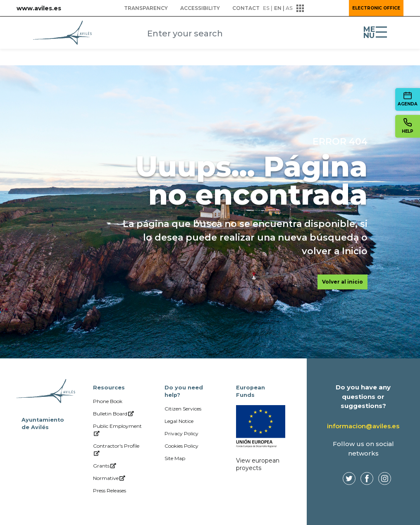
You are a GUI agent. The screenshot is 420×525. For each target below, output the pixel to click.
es (266, 8)
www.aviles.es (39, 8)
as (289, 8)
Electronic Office (376, 8)
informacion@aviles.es (363, 426)
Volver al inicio (342, 282)
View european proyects (258, 464)
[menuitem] (146, 8)
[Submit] (287, 34)
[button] (320, 8)
